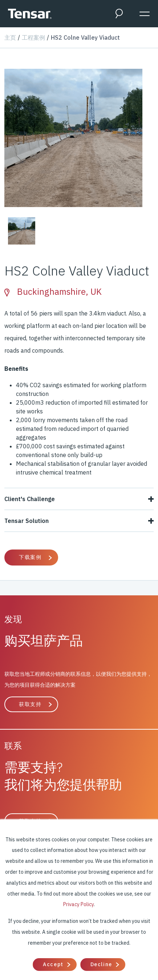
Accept (53, 964)
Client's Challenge (79, 499)
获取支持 (30, 704)
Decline (101, 964)
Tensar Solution (79, 521)
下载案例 (30, 557)
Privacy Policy (78, 904)
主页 (10, 37)
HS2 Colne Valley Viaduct (85, 37)
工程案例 (33, 37)
